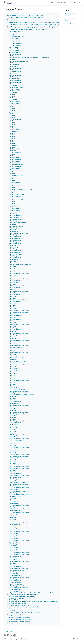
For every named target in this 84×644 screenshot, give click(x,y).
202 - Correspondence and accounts (19, 391)
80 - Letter (13, 177)
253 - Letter (13, 481)
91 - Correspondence (15, 196)
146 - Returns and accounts (17, 293)
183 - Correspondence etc (17, 358)
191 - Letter (13, 372)
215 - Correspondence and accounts (19, 414)
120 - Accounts (14, 247)
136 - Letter (13, 275)
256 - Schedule (14, 486)
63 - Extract (13, 147)
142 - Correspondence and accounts (19, 286)
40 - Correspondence (15, 107)
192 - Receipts (14, 374)
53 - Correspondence (15, 130)
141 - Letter (13, 284)
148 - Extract (13, 296)
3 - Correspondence (17, 44)
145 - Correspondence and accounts (19, 291)
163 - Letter (13, 323)
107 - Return (13, 224)
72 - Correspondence (15, 163)
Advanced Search (62, 3)
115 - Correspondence (16, 238)
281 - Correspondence (16, 530)
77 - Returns (13, 172)
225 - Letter (13, 432)
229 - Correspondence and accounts (19, 439)
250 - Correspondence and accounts (19, 475)
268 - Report (13, 507)
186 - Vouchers (14, 363)
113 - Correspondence (16, 235)
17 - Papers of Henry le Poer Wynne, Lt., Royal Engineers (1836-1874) (26, 607)
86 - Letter (13, 187)
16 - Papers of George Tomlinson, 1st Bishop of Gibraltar (23, 605)
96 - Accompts (14, 205)
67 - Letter (13, 154)
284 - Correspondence (16, 535)
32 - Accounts (14, 93)
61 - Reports (13, 144)
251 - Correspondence (16, 477)
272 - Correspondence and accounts (19, 514)
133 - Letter (13, 270)
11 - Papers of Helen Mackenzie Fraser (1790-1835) (22, 596)
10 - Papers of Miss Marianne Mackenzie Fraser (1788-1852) (24, 595)
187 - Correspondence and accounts (19, 365)
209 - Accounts (14, 403)
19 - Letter (13, 70)
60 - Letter (13, 142)
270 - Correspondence (16, 510)
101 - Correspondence (16, 214)
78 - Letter (13, 173)
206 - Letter (13, 398)
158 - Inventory (14, 314)
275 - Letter (13, 519)
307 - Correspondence (16, 575)
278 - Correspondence (16, 524)
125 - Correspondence (16, 256)
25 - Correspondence (15, 80)
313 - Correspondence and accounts (19, 586)
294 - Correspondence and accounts (19, 553)
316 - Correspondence (16, 591)
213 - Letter (13, 410)
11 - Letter (13, 56)
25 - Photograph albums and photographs (19, 621)
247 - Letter (13, 470)
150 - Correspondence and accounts (19, 300)
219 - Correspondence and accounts (19, 421)
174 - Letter (13, 342)
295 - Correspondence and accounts (19, 554)
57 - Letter (13, 137)
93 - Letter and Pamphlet (16, 200)
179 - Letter (13, 351)
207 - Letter (13, 400)
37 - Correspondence (15, 102)
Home (52, 3)
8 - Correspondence (15, 51)
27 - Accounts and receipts (17, 84)
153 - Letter (13, 305)
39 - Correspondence (15, 105)
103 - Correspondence (16, 217)
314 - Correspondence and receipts (19, 588)
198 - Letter (13, 384)
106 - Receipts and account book (18, 223)
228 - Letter (13, 437)
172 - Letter (13, 338)
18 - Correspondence (15, 68)
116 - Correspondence (16, 240)
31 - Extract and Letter (16, 91)
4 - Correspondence (17, 45)
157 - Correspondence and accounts (19, 312)
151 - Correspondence (16, 302)
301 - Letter (13, 565)
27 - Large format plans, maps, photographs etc (21, 623)
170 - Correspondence (16, 335)
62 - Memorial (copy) (15, 145)
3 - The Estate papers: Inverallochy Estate (19, 21)
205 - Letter (13, 396)
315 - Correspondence (16, 589)
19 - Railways (12, 611)
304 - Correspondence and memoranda (20, 570)
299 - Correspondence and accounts (19, 561)
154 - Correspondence (16, 307)
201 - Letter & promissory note (18, 389)
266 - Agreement (14, 503)
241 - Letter (13, 460)
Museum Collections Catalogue (70, 15)
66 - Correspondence (15, 152)
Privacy (7, 632)
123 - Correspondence (16, 252)
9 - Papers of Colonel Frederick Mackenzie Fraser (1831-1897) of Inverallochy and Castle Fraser (33, 593)
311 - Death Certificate (16, 582)
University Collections (71, 24)
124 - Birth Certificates (16, 254)
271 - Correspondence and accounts (19, 512)
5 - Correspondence (15, 38)
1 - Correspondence (17, 40)
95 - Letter (13, 203)
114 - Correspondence (16, 237)
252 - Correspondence (16, 479)
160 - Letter (13, 317)
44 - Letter (13, 114)
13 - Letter (13, 59)
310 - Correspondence (16, 581)
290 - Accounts (14, 546)
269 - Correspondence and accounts (19, 509)
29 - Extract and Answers (16, 87)
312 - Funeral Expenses (16, 584)
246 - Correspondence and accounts (19, 468)
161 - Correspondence (16, 319)
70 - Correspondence (15, 159)
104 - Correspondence (16, 219)
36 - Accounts (14, 100)
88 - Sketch (13, 191)
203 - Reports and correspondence (19, 393)
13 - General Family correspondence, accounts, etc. (21, 600)
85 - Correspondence (15, 186)
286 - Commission (15, 539)
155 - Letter (13, 309)
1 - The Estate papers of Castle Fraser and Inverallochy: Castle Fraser (26, 17)
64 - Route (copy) (15, 149)
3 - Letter (12, 35)
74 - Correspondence (15, 166)
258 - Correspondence (16, 489)
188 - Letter (13, 367)
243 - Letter (13, 463)
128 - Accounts (14, 261)
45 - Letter (13, 116)
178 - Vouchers (14, 349)
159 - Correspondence (16, 316)
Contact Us (72, 3)
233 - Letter (13, 446)
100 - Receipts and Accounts (17, 212)
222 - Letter (13, 426)
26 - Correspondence (15, 82)
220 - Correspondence (16, 423)
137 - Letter (13, 277)
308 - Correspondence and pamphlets (20, 577)
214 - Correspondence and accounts (19, 412)
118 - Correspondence (16, 244)
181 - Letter (13, 354)
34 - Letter (13, 96)
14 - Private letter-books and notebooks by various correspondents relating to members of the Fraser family (36, 602)
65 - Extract (13, 151)
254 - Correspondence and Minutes (19, 482)
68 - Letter (13, 156)
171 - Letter (13, 337)
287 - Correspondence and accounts (19, 540)
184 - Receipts (14, 359)
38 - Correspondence (15, 103)
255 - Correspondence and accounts (19, 484)
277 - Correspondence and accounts (19, 523)
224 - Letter (13, 430)
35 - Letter (13, 98)
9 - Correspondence (15, 52)
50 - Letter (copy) (15, 124)
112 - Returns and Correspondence (19, 233)
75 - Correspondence (15, 168)
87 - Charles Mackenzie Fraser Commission (21, 189)
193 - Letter (13, 375)
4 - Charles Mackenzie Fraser (18, 37)
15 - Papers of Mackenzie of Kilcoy (17, 604)
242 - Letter (13, 461)
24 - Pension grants (15, 79)
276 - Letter (13, 521)
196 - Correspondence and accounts (19, 381)
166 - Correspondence (16, 328)
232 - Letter (13, 444)
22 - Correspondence (15, 75)
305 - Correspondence (16, 572)
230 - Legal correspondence (17, 440)
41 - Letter (13, 109)
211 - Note (13, 407)
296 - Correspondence (16, 556)
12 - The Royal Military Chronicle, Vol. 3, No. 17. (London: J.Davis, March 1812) (30, 58)
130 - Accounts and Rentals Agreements (20, 265)
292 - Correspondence (16, 549)
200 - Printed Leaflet (15, 388)
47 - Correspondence (15, 119)
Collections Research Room (70, 20)
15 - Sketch (13, 63)
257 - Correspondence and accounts (19, 488)
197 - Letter (13, 382)
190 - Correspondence (16, 370)
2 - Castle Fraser (13, 19)
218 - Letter (13, 419)
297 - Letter (13, 558)
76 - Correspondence (15, 170)
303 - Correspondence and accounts (19, 568)
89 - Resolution (14, 193)
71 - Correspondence (15, 161)
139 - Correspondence (16, 281)
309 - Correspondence (16, 579)
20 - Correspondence (15, 72)
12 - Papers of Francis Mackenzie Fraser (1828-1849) (22, 598)
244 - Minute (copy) (15, 465)
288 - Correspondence (16, 542)
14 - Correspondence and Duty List (19, 61)
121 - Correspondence (16, 249)
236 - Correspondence (16, 451)
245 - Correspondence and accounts (19, 467)
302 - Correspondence (16, 567)
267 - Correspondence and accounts (19, 505)
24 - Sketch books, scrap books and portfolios (20, 619)
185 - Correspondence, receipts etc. (19, 361)
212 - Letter (13, 409)
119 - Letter (13, 245)
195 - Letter (13, 379)
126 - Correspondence (16, 258)
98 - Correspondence (15, 209)
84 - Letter (13, 184)
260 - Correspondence (16, 493)
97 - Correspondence (15, 207)
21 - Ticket (13, 73)
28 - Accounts (14, 86)
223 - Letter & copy (15, 428)
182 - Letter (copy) (15, 356)
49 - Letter (13, 123)
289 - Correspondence (16, 544)
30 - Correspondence (15, 89)
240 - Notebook (14, 458)
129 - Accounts (14, 263)
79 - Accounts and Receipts (17, 175)
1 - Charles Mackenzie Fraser (18, 31)
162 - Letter (13, 321)
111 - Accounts (14, 231)
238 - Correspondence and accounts (19, 454)
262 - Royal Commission (16, 496)
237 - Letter (13, 453)
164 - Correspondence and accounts (19, 324)
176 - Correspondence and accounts (19, 345)
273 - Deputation (14, 516)
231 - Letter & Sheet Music (17, 442)
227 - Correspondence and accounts (19, 435)
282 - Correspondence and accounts (19, 532)
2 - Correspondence (15, 33)
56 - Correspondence (15, 135)
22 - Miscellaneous (13, 616)
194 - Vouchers (14, 377)
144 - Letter (13, 289)
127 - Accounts (14, 259)
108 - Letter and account (16, 226)
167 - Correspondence (16, 330)
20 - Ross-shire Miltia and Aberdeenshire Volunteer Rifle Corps (24, 612)
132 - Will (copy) (14, 268)
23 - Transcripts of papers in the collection (19, 618)
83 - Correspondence (15, 182)
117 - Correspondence (16, 242)
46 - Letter (13, 117)
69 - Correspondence (15, 158)
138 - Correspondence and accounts (19, 279)
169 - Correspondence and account (19, 333)
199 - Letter (13, 386)
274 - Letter (13, 517)
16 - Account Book (15, 65)
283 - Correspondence (16, 533)
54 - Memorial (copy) (15, 131)
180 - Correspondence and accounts (19, 352)
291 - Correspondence (16, 547)
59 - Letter (13, 140)
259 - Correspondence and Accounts (19, 491)
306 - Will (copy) (14, 574)
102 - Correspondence (16, 216)
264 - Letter (13, 500)
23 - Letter (13, 77)
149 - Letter (13, 298)
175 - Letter (13, 344)
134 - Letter (13, 272)
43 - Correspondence (15, 112)
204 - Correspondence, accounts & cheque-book (22, 395)
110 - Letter (13, 230)
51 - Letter (13, 126)
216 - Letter (13, 416)
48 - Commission (14, 121)
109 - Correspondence (16, 228)
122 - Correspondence (16, 251)
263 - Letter (13, 498)
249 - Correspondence (16, 474)
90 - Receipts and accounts (17, 195)
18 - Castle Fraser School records (17, 609)
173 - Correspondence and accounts (19, 340)
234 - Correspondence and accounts (19, 447)
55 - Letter (13, 133)
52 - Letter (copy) (15, 128)
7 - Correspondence (15, 49)
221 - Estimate (14, 424)
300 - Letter (13, 563)
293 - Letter (13, 551)
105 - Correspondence (16, 221)
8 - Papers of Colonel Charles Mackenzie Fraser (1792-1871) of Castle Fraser (28, 30)
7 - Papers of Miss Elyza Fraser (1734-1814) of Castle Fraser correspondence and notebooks (32, 28)
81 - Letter (13, 179)
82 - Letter (13, 180)
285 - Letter (13, 537)
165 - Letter (13, 326)
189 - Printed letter (15, 368)
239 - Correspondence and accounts (19, 456)
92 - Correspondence (15, 198)
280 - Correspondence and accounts (19, 528)
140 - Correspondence (16, 282)
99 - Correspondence (15, 210)
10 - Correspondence (15, 54)
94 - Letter (13, 202)
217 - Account (14, 417)
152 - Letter (13, 303)
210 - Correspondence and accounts (19, 405)
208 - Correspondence (16, 402)
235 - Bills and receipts (16, 449)
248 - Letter (13, 472)
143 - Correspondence (16, 288)
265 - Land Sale (14, 502)
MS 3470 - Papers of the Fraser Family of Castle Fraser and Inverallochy (25, 15)
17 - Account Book (15, 66)
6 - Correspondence (15, 47)
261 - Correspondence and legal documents (21, 495)
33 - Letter (13, 95)
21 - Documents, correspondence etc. (18, 614)
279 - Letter (13, 526)
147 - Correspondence (16, 295)
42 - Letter (13, 110)
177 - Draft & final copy (16, 347)
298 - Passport (14, 560)
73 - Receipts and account (17, 165)
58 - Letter (13, 138)
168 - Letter (13, 331)
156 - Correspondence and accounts (19, 310)
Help (79, 3)
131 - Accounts (14, 267)
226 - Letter (13, 433)
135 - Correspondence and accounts (19, 274)
